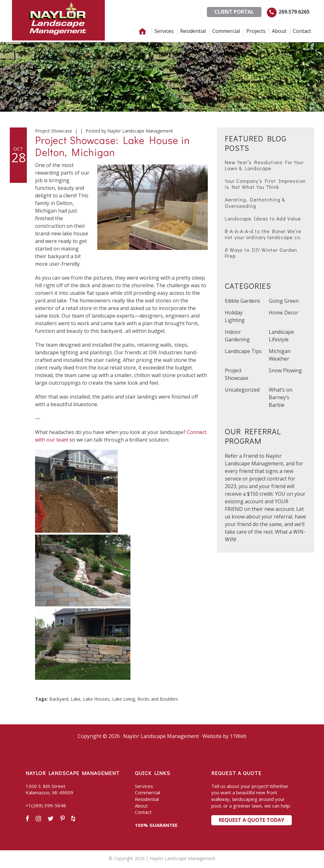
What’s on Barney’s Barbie (281, 397)
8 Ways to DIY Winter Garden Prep (261, 253)
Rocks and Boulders (158, 699)
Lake (76, 699)
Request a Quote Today (252, 820)
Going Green (284, 301)
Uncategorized (242, 390)
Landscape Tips (243, 351)
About (141, 806)
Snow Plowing (285, 370)
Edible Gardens (243, 301)
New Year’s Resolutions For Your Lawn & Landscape (264, 165)
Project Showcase (54, 131)
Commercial (147, 792)
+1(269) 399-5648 (46, 805)
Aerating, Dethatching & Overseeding (255, 202)
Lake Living (123, 699)
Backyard (59, 699)
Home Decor (284, 313)
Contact (143, 812)
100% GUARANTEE (156, 825)
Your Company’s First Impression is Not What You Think (265, 184)
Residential (147, 799)
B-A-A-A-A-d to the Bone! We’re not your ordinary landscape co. (263, 234)
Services (144, 786)
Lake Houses (96, 699)
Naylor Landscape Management (59, 20)
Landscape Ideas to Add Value (263, 218)
